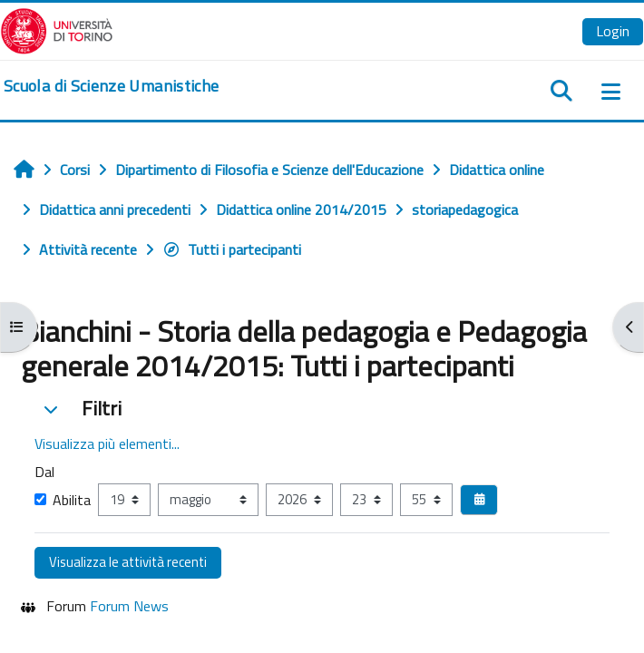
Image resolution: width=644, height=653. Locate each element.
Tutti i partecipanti (232, 249)
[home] (111, 86)
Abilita (63, 500)
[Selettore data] (479, 500)
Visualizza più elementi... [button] (107, 443)
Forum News (129, 606)
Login (613, 31)
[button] (51, 409)
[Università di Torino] (57, 29)
